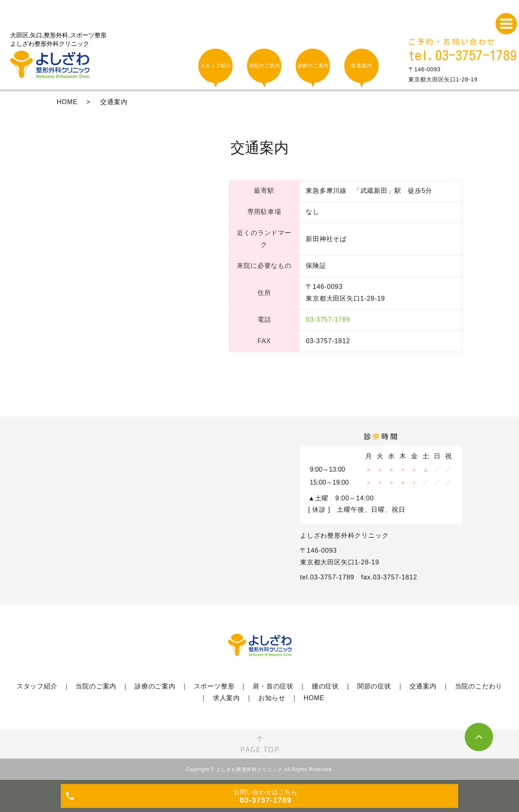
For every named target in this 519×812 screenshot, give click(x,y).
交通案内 (423, 686)
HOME (67, 102)
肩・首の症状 (273, 686)
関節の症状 (374, 686)
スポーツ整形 (214, 686)
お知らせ (272, 698)
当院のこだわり (479, 686)
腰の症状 (325, 686)
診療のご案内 (155, 686)
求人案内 (226, 698)
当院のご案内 (96, 686)
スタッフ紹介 (37, 686)
